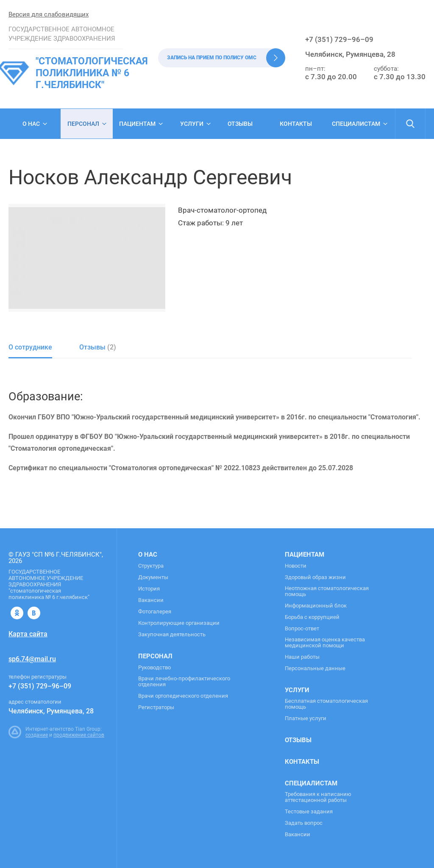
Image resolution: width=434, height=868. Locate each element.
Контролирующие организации (179, 623)
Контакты (296, 124)
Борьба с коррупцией (312, 617)
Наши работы (302, 657)
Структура (151, 566)
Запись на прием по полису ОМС (212, 58)
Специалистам (356, 124)
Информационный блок (316, 606)
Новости (296, 566)
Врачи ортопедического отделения (183, 696)
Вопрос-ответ (302, 629)
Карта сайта (28, 634)
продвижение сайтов (79, 735)
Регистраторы (156, 707)
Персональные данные (315, 668)
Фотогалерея (155, 612)
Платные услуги (306, 718)
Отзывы (240, 124)
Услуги (192, 124)
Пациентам (137, 124)
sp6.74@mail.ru (32, 659)
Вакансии (151, 600)
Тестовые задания (309, 812)
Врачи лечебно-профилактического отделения (184, 682)
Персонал (83, 124)
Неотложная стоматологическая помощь (327, 591)
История (149, 589)
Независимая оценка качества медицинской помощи (325, 643)
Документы (153, 577)
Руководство (154, 668)
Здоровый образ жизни (315, 577)
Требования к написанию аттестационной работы (318, 797)
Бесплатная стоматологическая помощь (326, 704)
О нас (31, 124)
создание (37, 735)
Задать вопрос (304, 823)
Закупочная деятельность (172, 635)
